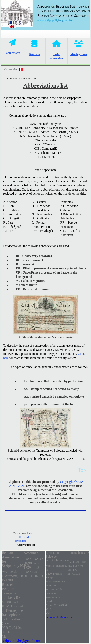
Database (34, 54)
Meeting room (79, 54)
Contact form (12, 53)
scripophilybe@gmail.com (21, 641)
